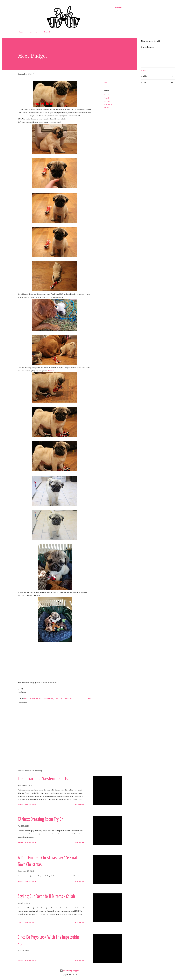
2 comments (30, 881)
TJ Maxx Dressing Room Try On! (41, 820)
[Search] (118, 8)
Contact (45, 32)
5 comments (30, 842)
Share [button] (107, 82)
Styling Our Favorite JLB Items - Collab (46, 897)
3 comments (30, 805)
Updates (107, 108)
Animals (107, 98)
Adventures (108, 95)
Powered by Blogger (69, 971)
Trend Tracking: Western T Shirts (43, 779)
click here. (51, 371)
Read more (79, 805)
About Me (32, 32)
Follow (143, 70)
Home (20, 32)
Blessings (107, 101)
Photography (108, 104)
